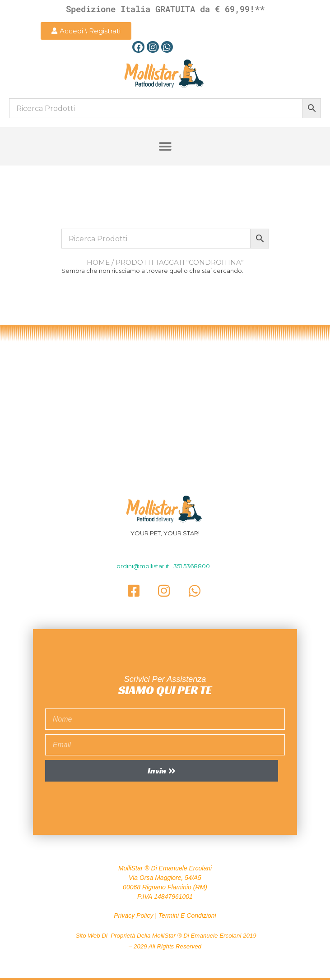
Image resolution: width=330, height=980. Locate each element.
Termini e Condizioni (187, 916)
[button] (165, 146)
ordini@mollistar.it (144, 566)
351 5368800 (192, 566)
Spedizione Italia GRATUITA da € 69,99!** (165, 9)
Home (98, 262)
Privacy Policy (133, 916)
